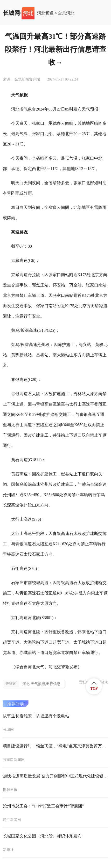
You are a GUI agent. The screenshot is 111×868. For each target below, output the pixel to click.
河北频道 (45, 13)
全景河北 (66, 13)
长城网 (11, 13)
